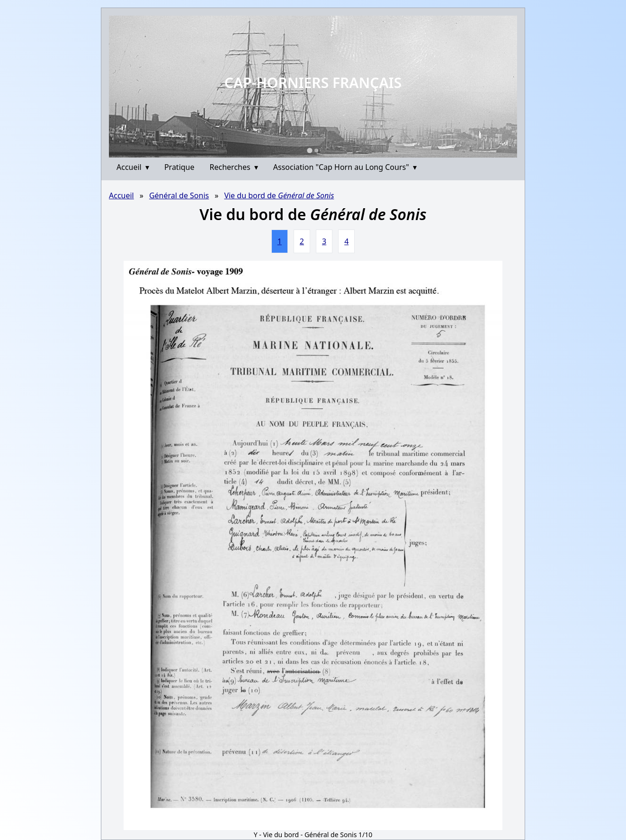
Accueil (133, 167)
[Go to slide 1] (309, 150)
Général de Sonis (179, 195)
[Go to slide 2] (316, 150)
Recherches (234, 167)
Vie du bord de (279, 195)
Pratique (179, 167)
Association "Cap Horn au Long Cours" (345, 167)
